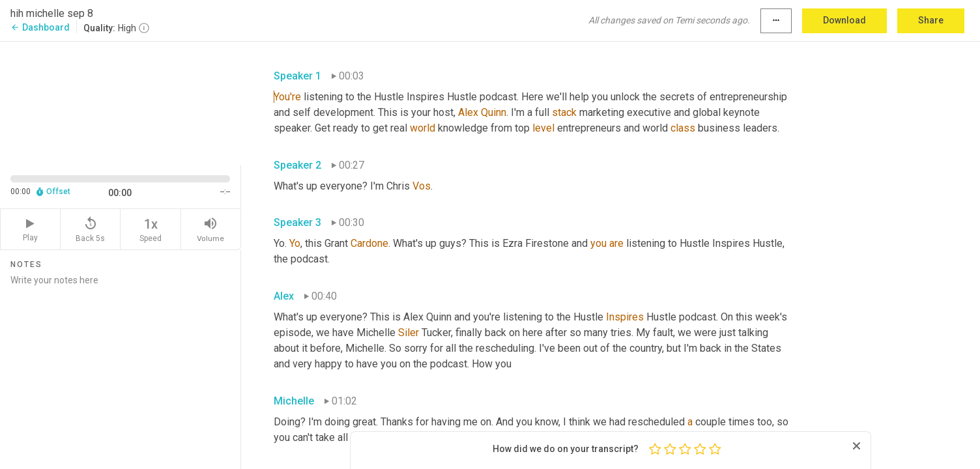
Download (844, 20)
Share (931, 20)
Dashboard (40, 27)
